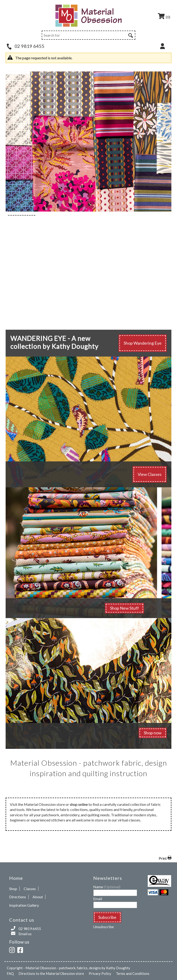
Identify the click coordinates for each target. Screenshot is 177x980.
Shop (13, 889)
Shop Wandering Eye (143, 343)
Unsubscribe (103, 927)
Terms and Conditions (133, 973)
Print (163, 858)
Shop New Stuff (124, 608)
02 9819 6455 (26, 46)
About (38, 897)
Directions (18, 897)
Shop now (153, 733)
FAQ (10, 973)
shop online (79, 804)
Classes (30, 889)
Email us (25, 934)
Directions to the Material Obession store (51, 973)
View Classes (150, 474)
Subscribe (107, 917)
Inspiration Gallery (24, 905)
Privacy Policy (100, 973)
